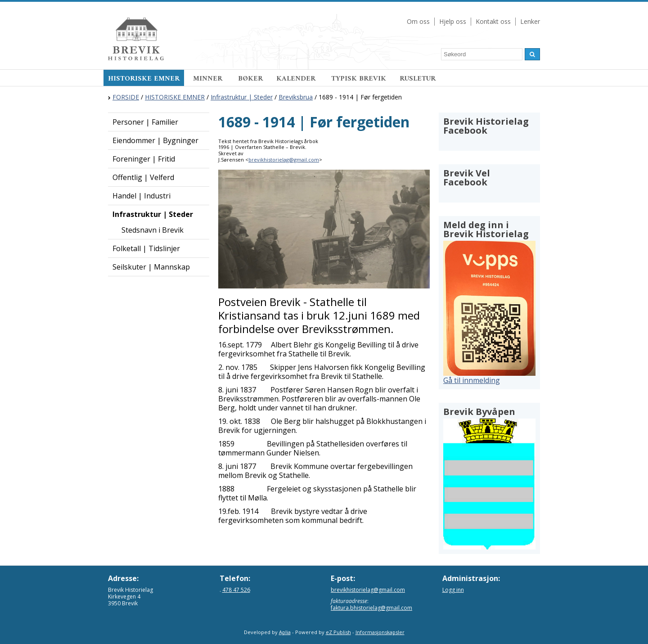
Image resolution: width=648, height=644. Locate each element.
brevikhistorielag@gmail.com (284, 160)
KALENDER (297, 79)
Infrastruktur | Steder (242, 97)
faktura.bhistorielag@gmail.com (371, 608)
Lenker (530, 21)
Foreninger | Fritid (144, 159)
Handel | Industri (142, 196)
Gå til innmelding (472, 380)
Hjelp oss (453, 21)
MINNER (209, 79)
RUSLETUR (418, 79)
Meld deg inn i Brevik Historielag (486, 229)
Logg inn (453, 590)
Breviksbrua (296, 97)
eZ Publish (338, 632)
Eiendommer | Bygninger (155, 140)
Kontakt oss (493, 21)
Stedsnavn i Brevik (153, 230)
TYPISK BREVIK (359, 79)
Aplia (285, 632)
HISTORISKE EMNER (144, 79)
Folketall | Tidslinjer (146, 248)
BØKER (250, 79)
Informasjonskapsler (380, 632)
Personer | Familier (145, 122)
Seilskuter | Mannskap (151, 267)
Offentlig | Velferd (143, 177)
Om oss (418, 21)
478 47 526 (236, 590)
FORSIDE (126, 97)
